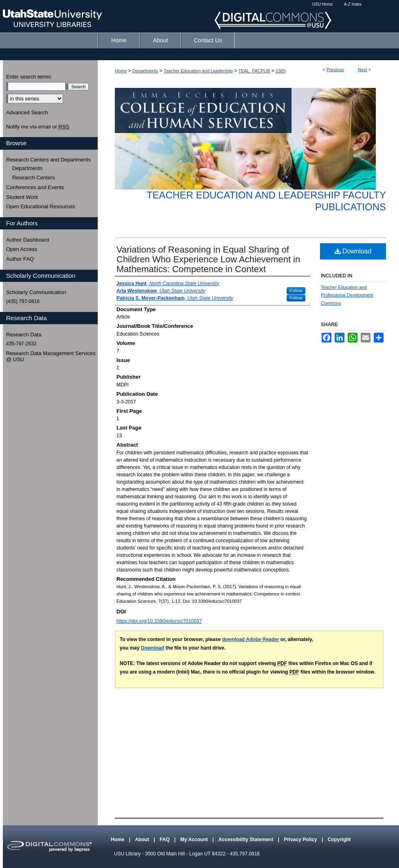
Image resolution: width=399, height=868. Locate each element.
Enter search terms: (29, 77)
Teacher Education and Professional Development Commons (347, 295)
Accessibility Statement (246, 840)
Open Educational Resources (41, 206)
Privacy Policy (301, 840)
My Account (195, 840)
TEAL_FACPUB (254, 71)
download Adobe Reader (250, 639)
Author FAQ (20, 259)
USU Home (323, 4)
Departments (145, 71)
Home (121, 71)
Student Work (22, 197)
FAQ (165, 840)
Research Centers (34, 178)
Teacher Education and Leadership (198, 71)
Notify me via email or (38, 127)
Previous (335, 70)
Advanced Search (27, 112)
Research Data (24, 335)
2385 (281, 71)
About (142, 840)
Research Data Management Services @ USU (51, 357)
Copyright (339, 840)
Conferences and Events (35, 187)
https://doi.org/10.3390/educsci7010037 (159, 621)
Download (353, 251)
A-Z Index (353, 4)
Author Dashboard (28, 240)
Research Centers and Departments (48, 160)
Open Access (22, 249)
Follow (296, 290)
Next (363, 70)
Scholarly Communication (36, 292)
